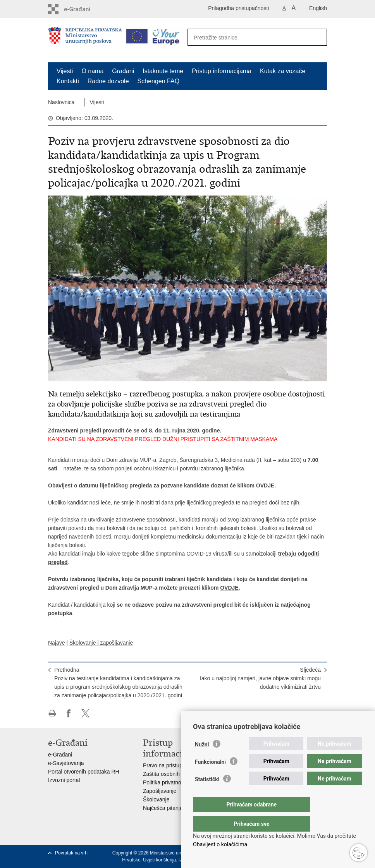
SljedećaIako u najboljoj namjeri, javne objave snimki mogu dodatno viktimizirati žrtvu (260, 678)
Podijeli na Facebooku (69, 713)
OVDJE (229, 588)
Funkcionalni (210, 777)
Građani (123, 71)
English (318, 8)
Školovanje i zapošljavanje (101, 643)
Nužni (202, 760)
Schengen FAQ (159, 81)
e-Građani (60, 755)
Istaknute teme (163, 71)
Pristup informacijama (222, 71)
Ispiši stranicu (52, 713)
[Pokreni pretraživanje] (317, 38)
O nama (92, 71)
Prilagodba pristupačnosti (238, 8)
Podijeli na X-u (85, 713)
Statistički (207, 795)
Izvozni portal (64, 780)
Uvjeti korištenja (159, 860)
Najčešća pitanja (163, 808)
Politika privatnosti (165, 782)
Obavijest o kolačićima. (221, 844)
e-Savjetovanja (66, 763)
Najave (57, 643)
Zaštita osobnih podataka (173, 774)
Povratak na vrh (71, 853)
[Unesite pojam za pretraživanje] (249, 37)
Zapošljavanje (160, 791)
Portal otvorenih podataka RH (84, 772)
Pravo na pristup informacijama (180, 765)
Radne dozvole (108, 81)
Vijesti (65, 71)
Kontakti (68, 81)
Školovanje (156, 799)
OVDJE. (266, 485)
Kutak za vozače (283, 71)
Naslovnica (61, 102)
